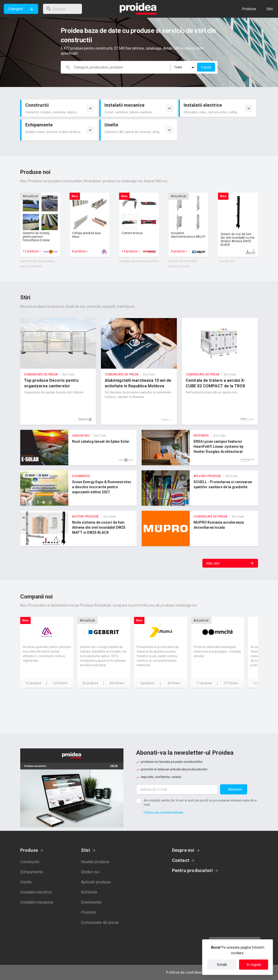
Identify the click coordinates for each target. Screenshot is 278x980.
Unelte (26, 882)
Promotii (89, 912)
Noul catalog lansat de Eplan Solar (78, 448)
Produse (29, 850)
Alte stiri (213, 563)
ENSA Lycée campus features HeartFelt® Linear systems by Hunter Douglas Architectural (200, 448)
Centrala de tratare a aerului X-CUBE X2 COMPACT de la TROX (220, 371)
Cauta (206, 67)
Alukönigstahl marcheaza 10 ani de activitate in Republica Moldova (139, 371)
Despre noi (183, 850)
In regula (254, 965)
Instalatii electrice (36, 892)
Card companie (47, 652)
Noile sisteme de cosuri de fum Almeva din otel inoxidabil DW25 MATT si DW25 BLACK (78, 528)
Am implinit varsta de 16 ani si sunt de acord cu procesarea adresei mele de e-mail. (200, 803)
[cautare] (64, 9)
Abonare (235, 789)
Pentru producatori (193, 870)
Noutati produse (95, 862)
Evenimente (91, 902)
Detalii (222, 965)
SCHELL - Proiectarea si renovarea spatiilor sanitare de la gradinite (200, 488)
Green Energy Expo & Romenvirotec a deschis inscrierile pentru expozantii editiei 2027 (78, 488)
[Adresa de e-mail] (177, 789)
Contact (181, 860)
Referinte (89, 892)
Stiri (86, 850)
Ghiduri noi (90, 872)
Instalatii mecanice (37, 902)
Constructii (30, 862)
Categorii (15, 9)
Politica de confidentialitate (163, 812)
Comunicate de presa (100, 922)
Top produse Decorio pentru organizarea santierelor (58, 371)
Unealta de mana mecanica (139, 261)
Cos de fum (227, 261)
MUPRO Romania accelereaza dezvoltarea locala (200, 528)
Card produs (40, 225)
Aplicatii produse (96, 882)
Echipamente (32, 872)
